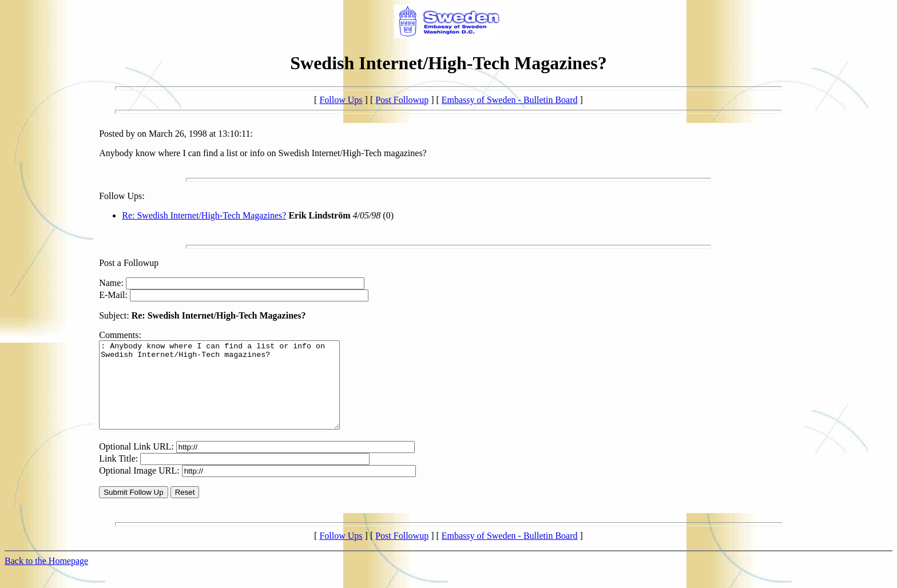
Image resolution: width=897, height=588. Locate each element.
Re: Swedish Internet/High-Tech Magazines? (204, 215)
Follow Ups (341, 100)
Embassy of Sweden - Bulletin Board (510, 100)
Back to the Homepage (46, 578)
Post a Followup (129, 263)
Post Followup (402, 100)
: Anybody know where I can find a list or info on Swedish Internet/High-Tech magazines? (234, 394)
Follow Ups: (122, 196)
